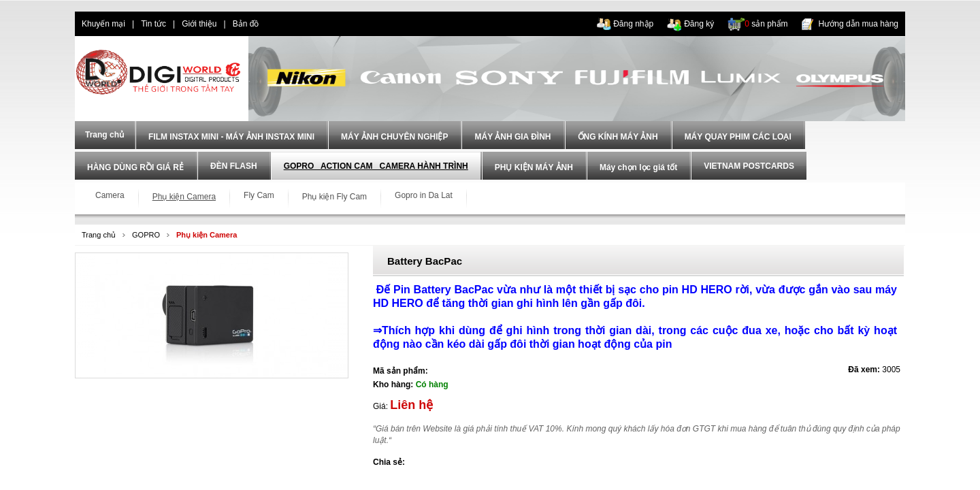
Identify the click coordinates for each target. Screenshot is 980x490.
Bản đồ (246, 24)
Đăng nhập (633, 24)
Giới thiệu (199, 24)
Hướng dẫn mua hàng (859, 24)
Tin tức (153, 24)
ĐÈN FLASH (234, 166)
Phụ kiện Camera (207, 235)
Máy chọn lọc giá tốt (638, 167)
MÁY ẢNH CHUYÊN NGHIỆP (394, 137)
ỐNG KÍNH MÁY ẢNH (618, 137)
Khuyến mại (103, 24)
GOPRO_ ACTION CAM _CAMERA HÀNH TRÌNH (376, 166)
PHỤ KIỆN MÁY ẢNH (534, 167)
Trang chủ (99, 235)
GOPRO (146, 235)
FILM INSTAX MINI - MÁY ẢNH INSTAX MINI (231, 137)
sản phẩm (766, 24)
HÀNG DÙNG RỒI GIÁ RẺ (135, 167)
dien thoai (290, 24)
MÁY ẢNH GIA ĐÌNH (512, 137)
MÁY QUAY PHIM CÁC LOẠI (738, 137)
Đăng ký (699, 24)
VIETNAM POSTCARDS (749, 166)
